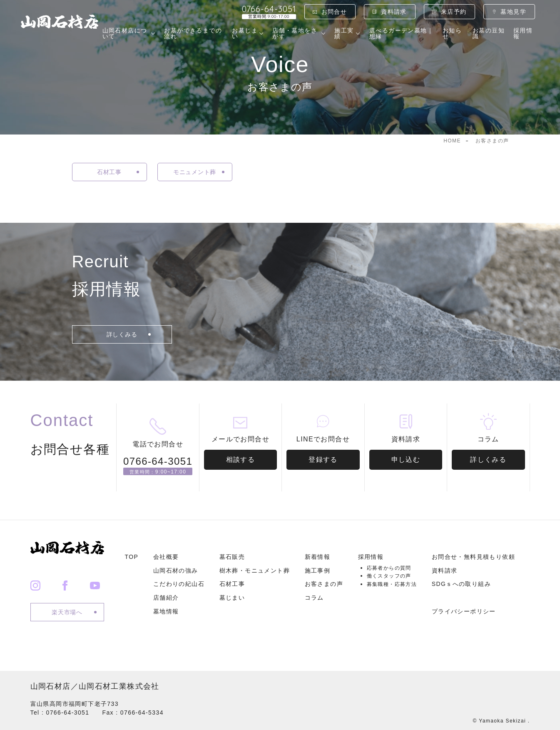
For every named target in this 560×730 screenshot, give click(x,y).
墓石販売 (232, 557)
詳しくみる (488, 460)
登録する (323, 460)
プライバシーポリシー (464, 611)
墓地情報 (166, 611)
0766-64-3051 (269, 12)
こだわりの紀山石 (179, 584)
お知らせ (452, 33)
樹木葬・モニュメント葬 (255, 571)
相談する (241, 460)
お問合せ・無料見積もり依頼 (473, 557)
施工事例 (318, 571)
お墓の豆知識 (489, 33)
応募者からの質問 (389, 568)
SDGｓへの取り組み (461, 584)
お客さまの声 (324, 584)
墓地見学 (513, 12)
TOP (132, 557)
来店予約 (454, 12)
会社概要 (166, 557)
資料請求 (394, 12)
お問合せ (334, 12)
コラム (314, 598)
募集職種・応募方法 (392, 584)
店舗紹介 (166, 598)
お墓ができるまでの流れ (193, 33)
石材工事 (232, 584)
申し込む (406, 460)
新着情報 (318, 557)
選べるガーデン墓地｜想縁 (401, 33)
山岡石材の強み (176, 571)
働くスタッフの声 (389, 576)
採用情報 (523, 33)
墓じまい (232, 598)
